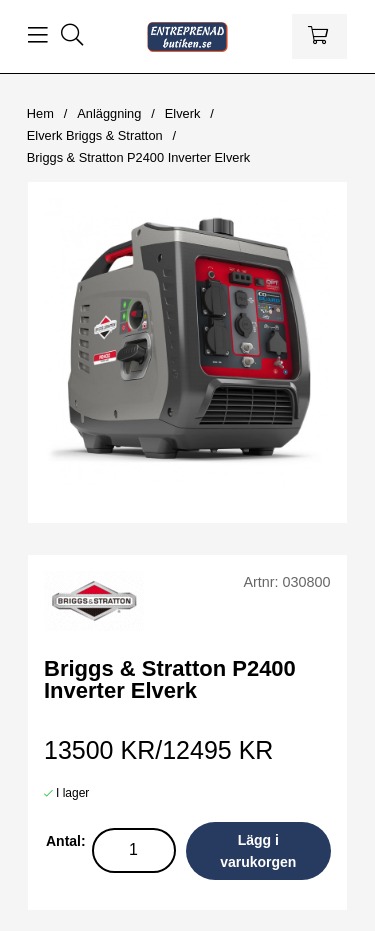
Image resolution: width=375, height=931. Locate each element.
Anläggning (109, 113)
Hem (40, 113)
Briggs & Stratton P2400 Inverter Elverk (138, 157)
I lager (72, 793)
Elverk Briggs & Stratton (95, 135)
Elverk (183, 113)
